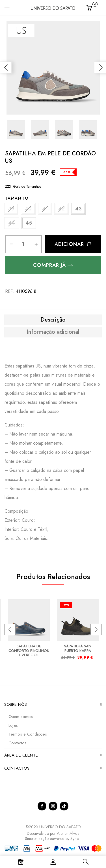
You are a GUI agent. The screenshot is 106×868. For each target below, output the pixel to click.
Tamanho (17, 198)
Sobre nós (16, 704)
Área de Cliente (21, 755)
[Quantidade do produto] (23, 244)
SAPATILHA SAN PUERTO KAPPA (78, 648)
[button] (94, 7)
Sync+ (76, 839)
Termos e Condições (28, 734)
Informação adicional (53, 332)
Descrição (53, 320)
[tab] (53, 320)
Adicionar (69, 244)
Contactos (18, 743)
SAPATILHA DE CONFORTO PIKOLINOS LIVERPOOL (29, 651)
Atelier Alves (68, 833)
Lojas (13, 725)
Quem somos (21, 717)
